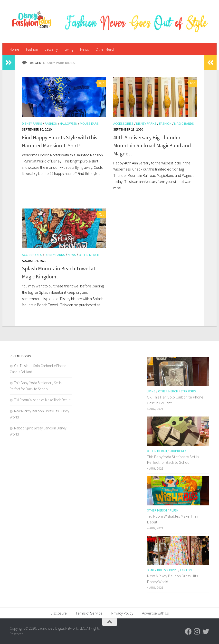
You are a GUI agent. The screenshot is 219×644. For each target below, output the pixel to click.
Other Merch (105, 49)
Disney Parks (32, 123)
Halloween (69, 123)
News (84, 49)
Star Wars (188, 391)
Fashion (32, 49)
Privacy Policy (122, 613)
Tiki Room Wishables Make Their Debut (42, 400)
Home (14, 49)
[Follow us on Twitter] (206, 632)
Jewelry (51, 49)
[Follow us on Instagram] (197, 632)
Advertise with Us (155, 613)
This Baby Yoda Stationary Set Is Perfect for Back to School (173, 460)
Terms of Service (89, 613)
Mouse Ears (89, 123)
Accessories (123, 123)
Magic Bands (184, 123)
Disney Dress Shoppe (162, 570)
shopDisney (178, 451)
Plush (174, 510)
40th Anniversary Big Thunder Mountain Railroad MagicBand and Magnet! (152, 145)
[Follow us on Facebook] (188, 632)
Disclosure (59, 613)
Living (69, 49)
